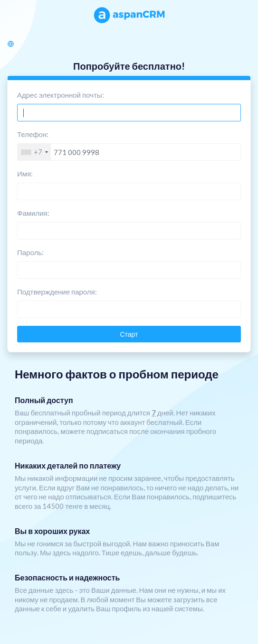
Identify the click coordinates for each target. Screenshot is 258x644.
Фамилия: (33, 213)
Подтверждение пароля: (57, 292)
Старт (129, 334)
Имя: (25, 174)
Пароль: (30, 252)
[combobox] (34, 152)
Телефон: (33, 134)
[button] (13, 43)
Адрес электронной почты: (61, 95)
